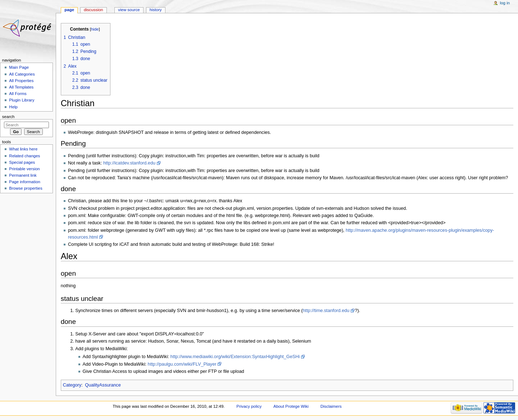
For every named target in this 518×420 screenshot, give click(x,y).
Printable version (24, 169)
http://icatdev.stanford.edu (129, 163)
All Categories (22, 74)
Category (72, 385)
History (156, 10)
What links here (23, 149)
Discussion (93, 10)
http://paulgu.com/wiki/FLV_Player (182, 364)
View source (129, 10)
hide (95, 29)
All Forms (18, 94)
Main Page (19, 67)
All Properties (21, 81)
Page (69, 10)
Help (13, 107)
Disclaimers (331, 406)
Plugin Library (22, 100)
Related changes (24, 156)
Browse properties (26, 188)
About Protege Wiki (291, 406)
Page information (25, 182)
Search (8, 117)
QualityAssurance (103, 385)
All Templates (21, 87)
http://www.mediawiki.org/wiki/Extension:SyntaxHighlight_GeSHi (235, 357)
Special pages (22, 162)
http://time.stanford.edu (326, 311)
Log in (505, 3)
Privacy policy (249, 406)
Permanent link (23, 175)
